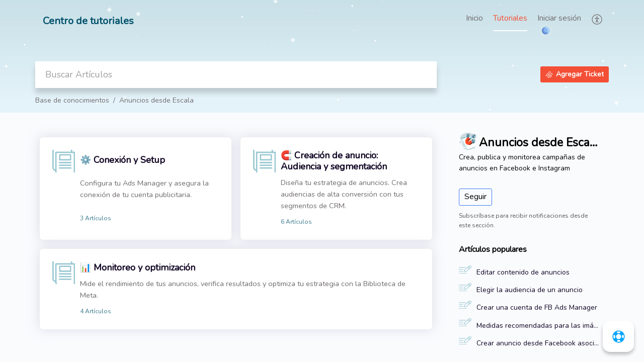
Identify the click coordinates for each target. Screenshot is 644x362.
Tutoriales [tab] (510, 18)
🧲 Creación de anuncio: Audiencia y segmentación (334, 161)
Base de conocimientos (72, 100)
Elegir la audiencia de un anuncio (530, 290)
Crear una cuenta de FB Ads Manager (537, 307)
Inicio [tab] (474, 18)
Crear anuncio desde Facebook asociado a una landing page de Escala (538, 343)
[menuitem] (559, 19)
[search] (236, 75)
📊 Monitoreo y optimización (138, 267)
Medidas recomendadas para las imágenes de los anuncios (538, 326)
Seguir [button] (475, 197)
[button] (597, 19)
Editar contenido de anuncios (523, 272)
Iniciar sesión (559, 18)
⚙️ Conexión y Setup (123, 160)
